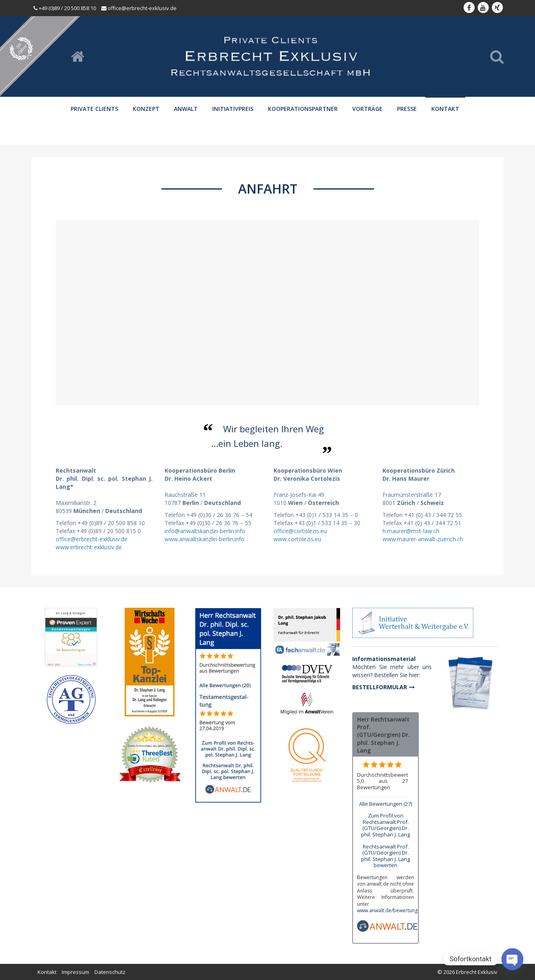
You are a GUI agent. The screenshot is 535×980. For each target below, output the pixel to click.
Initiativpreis (233, 109)
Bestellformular (380, 687)
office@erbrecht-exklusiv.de (92, 539)
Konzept (146, 109)
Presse (407, 109)
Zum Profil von (386, 825)
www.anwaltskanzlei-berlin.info (205, 539)
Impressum (75, 972)
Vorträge (367, 109)
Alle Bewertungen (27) (386, 804)
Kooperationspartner (303, 109)
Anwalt (186, 109)
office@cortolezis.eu (300, 531)
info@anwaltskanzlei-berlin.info (205, 531)
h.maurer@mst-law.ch (411, 531)
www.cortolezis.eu (297, 539)
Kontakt (445, 109)
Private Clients (94, 109)
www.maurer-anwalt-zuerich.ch (423, 539)
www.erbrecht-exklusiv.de (89, 547)
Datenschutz (110, 972)
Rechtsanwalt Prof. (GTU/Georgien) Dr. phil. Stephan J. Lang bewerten (386, 856)
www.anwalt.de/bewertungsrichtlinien (400, 910)
